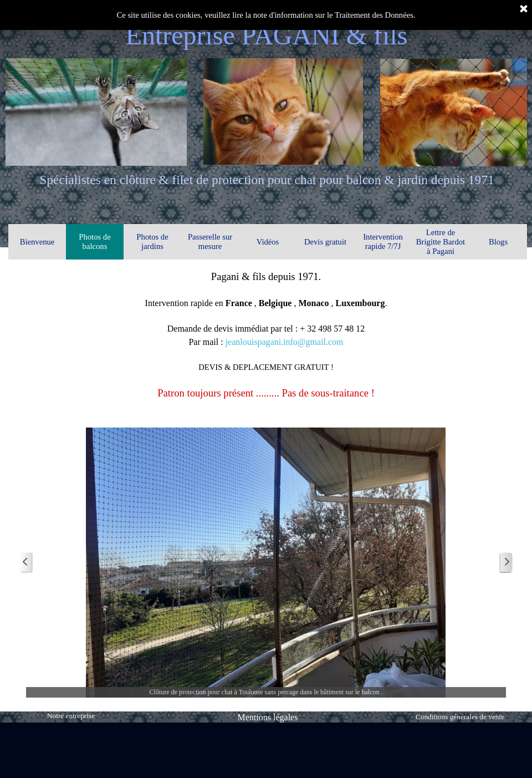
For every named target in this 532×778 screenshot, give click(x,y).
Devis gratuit (325, 242)
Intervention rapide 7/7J (383, 241)
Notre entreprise (71, 716)
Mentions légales (268, 717)
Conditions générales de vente (460, 717)
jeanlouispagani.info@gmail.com (285, 342)
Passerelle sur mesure (210, 241)
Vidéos (268, 242)
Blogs (498, 242)
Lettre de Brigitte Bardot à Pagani (441, 242)
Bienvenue (37, 242)
